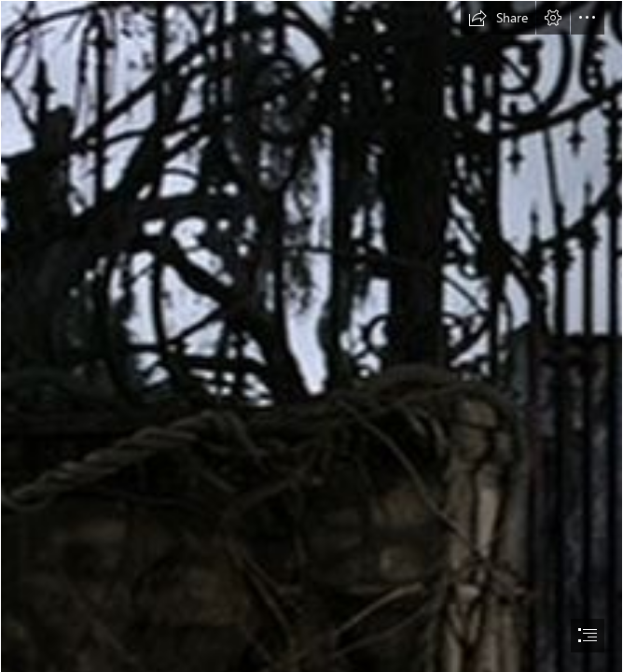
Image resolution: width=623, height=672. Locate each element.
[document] (311, 336)
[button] (498, 18)
